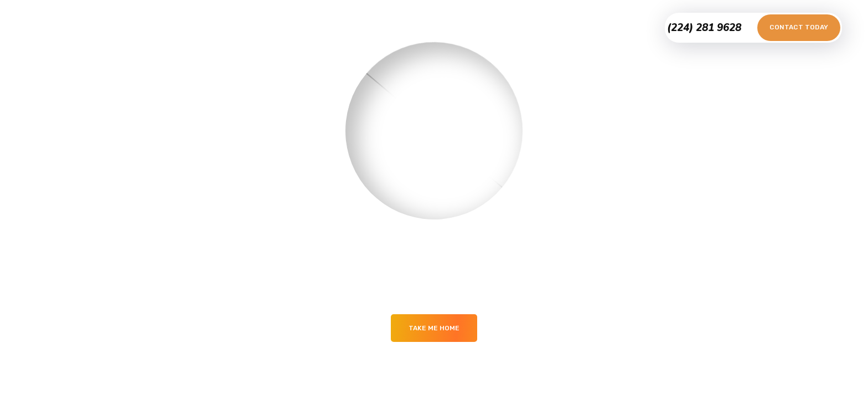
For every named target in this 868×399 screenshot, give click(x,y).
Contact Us (487, 27)
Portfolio (361, 27)
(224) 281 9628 (704, 28)
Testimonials (422, 27)
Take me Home (434, 328)
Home (315, 27)
